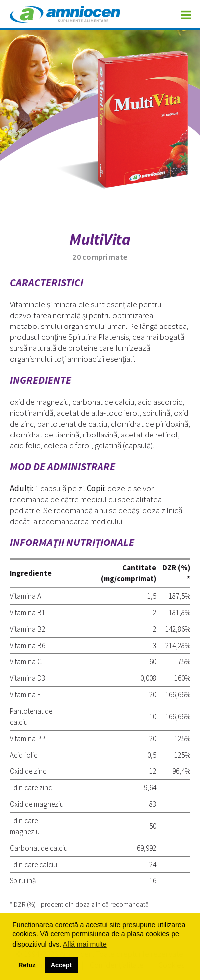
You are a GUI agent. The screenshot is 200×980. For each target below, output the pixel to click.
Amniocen (65, 16)
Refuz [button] (27, 965)
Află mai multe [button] (85, 944)
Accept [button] (61, 965)
